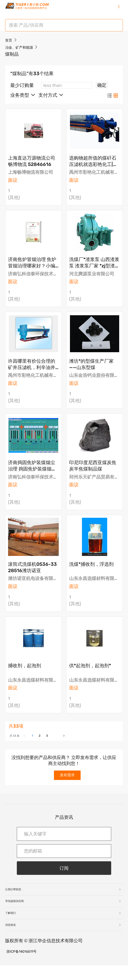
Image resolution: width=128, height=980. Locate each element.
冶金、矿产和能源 (24, 56)
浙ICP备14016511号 (26, 966)
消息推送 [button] (63, 939)
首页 (10, 49)
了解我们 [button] (63, 928)
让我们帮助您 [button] (63, 904)
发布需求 (68, 789)
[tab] (64, 904)
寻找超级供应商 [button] (63, 916)
